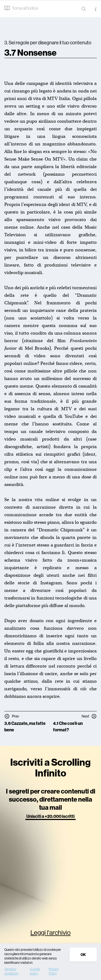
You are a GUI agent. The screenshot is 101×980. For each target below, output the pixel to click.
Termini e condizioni (11, 971)
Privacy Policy (54, 971)
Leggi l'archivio (50, 932)
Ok (83, 955)
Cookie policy (35, 971)
